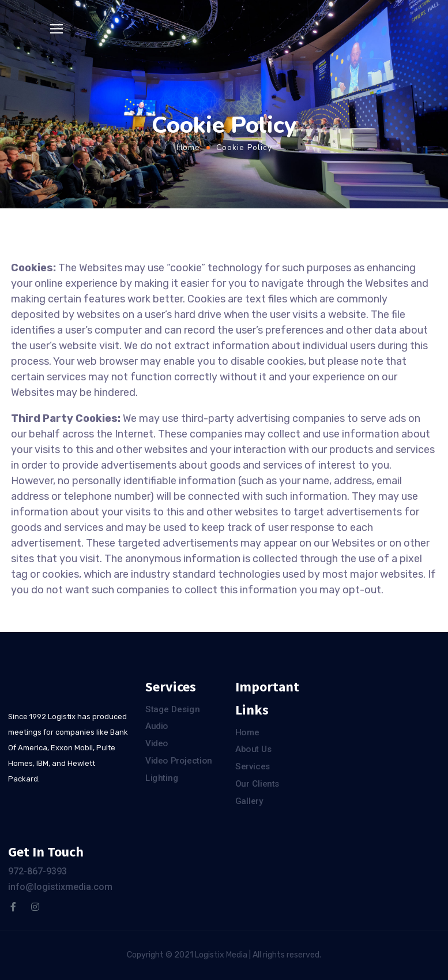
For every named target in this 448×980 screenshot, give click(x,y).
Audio (157, 727)
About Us (254, 750)
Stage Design (172, 709)
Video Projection (179, 761)
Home (188, 147)
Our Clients (257, 784)
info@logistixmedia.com (60, 887)
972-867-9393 (37, 871)
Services (253, 766)
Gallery (249, 801)
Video (157, 743)
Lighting (162, 778)
